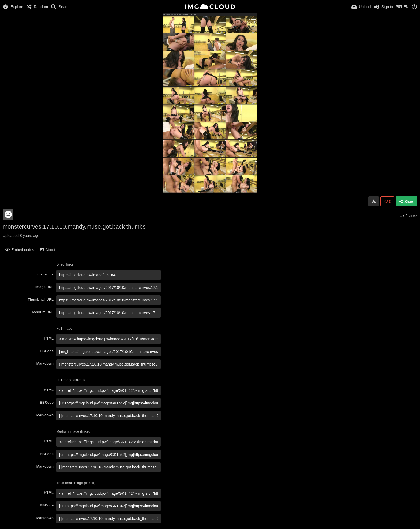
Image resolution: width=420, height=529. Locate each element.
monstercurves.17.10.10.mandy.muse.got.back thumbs (74, 227)
